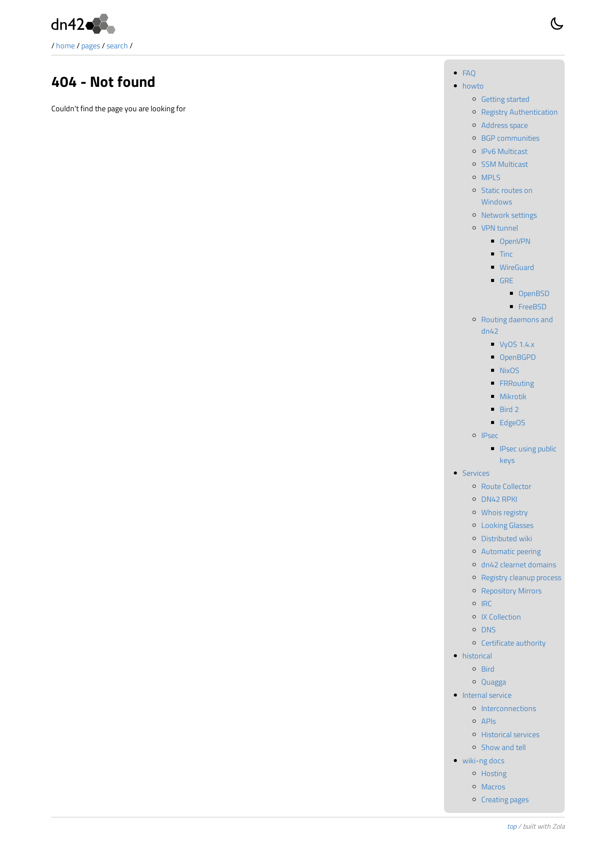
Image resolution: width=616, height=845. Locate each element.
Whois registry (505, 512)
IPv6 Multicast (504, 151)
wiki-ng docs (483, 760)
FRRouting (517, 383)
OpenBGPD (518, 357)
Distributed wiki (507, 538)
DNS (489, 630)
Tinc (506, 254)
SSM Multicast (505, 164)
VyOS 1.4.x (517, 344)
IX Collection (501, 617)
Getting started (505, 99)
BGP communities (510, 138)
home (65, 46)
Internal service (487, 695)
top (512, 826)
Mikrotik (513, 396)
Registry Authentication (520, 112)
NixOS (509, 370)
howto (473, 86)
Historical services (510, 734)
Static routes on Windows (507, 196)
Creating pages (505, 799)
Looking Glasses (507, 525)
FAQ (469, 73)
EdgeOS (512, 422)
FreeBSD (533, 307)
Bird (488, 669)
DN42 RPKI (499, 499)
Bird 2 (509, 409)
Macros (493, 787)
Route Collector (506, 486)
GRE (506, 280)
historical (477, 656)
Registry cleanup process (521, 577)
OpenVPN (515, 241)
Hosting (494, 773)
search (117, 46)
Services (476, 473)
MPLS (491, 177)
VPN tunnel (500, 228)
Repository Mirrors (511, 591)
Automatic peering (511, 551)
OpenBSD (534, 293)
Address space (505, 125)
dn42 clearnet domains (519, 565)
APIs (489, 721)
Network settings (509, 215)
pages (91, 46)
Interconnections (509, 708)
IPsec (490, 435)
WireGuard (517, 267)
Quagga (494, 682)
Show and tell (503, 747)
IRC (487, 603)
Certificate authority (514, 643)
